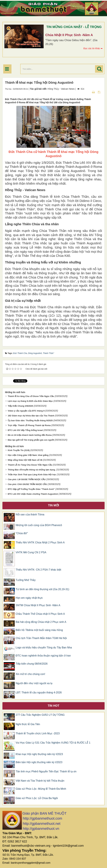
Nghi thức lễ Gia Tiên (28, 724)
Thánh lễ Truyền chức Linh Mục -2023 (38, 733)
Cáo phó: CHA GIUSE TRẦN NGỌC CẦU (27, 484)
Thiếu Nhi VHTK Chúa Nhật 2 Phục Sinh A (40, 542)
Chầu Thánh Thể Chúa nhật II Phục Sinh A (40, 614)
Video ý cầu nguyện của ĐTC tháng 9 (26, 411)
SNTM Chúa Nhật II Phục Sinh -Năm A (38, 605)
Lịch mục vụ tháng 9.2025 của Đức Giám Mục (30, 401)
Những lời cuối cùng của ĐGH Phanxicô (39, 525)
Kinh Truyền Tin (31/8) (19, 450)
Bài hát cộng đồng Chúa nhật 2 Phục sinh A (41, 622)
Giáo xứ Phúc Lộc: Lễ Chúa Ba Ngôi (37, 798)
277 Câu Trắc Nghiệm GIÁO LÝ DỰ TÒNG (40, 715)
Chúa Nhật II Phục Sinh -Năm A (69, 35)
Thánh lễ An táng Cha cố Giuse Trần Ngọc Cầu (31, 396)
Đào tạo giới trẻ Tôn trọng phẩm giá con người (31, 440)
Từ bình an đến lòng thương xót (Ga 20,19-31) (42, 589)
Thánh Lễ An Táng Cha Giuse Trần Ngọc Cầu (30, 465)
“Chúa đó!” (22, 533)
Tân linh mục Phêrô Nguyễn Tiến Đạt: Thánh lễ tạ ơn (46, 771)
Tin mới (53, 505)
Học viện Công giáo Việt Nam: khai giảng (28, 455)
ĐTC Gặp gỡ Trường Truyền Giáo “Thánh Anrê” (31, 489)
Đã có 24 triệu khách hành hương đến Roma (30, 435)
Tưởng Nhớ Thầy (26, 580)
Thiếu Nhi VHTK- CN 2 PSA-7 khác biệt (38, 570)
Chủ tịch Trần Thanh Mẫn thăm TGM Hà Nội (41, 638)
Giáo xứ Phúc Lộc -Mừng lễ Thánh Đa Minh (41, 789)
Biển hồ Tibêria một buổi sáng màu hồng (40, 630)
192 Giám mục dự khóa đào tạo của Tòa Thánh (31, 416)
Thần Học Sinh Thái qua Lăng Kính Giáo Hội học (32, 475)
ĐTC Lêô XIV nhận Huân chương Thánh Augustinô (33, 494)
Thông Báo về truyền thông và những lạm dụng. (32, 470)
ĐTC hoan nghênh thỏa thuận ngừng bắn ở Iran (43, 656)
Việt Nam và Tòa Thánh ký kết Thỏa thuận (40, 781)
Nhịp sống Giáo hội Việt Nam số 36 (25, 460)
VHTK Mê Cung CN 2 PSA (31, 552)
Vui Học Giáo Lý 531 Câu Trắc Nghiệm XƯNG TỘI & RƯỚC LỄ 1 (53, 743)
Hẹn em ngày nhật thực (29, 598)
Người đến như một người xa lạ (34, 683)
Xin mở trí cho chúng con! (30, 674)
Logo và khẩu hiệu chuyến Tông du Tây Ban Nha (44, 648)
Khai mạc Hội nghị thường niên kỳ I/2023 (39, 754)
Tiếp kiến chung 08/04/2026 (32, 664)
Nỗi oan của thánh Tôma (30, 515)
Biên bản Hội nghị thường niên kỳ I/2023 (39, 762)
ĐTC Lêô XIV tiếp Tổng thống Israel (25, 430)
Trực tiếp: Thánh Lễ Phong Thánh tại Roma (29, 425)
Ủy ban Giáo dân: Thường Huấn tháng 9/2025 (30, 420)
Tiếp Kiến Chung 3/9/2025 (20, 406)
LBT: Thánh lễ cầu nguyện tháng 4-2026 (39, 693)
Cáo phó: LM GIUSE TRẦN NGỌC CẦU (27, 479)
